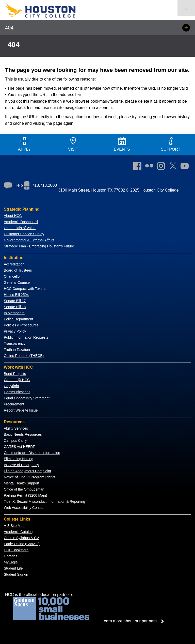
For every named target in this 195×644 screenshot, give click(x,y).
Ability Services (16, 428)
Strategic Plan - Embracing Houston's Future (39, 246)
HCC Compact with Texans (25, 289)
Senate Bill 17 (15, 301)
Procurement (14, 404)
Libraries (11, 556)
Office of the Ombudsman (24, 489)
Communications (17, 392)
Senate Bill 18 (15, 307)
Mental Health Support (21, 483)
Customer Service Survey (24, 234)
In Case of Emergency (21, 465)
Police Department (18, 319)
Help (13, 185)
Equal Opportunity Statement (27, 398)
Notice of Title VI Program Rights (30, 477)
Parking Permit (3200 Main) (25, 495)
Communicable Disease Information (32, 453)
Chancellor (12, 276)
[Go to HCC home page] (48, 17)
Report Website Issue (21, 410)
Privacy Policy (15, 331)
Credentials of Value (20, 228)
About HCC (13, 216)
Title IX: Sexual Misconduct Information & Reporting (44, 501)
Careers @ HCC (17, 380)
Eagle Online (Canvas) (22, 544)
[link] (162, 167)
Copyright (11, 386)
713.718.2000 (40, 185)
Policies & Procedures (21, 325)
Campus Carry (15, 441)
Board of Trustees (18, 270)
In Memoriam (14, 313)
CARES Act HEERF (19, 447)
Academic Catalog (18, 532)
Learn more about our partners (134, 621)
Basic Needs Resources (23, 434)
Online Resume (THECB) (24, 356)
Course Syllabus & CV (21, 538)
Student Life (13, 568)
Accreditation (14, 264)
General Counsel (17, 282)
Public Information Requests (26, 337)
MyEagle (11, 562)
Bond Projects (15, 374)
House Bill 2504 (16, 295)
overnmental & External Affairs (30, 240)
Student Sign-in (16, 574)
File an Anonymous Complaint (27, 471)
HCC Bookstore (16, 550)
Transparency (15, 343)
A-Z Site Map (14, 526)
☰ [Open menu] (186, 8)
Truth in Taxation (17, 350)
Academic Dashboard (21, 222)
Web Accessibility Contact (24, 508)
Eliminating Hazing (19, 459)
